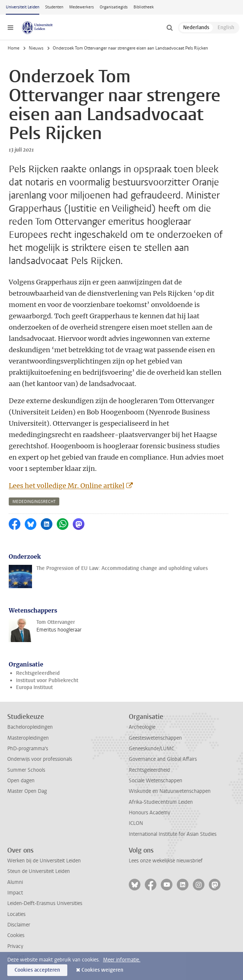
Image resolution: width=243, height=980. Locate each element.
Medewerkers (81, 7)
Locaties (16, 914)
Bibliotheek (144, 7)
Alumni (15, 882)
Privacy (15, 946)
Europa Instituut (34, 687)
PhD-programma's (28, 749)
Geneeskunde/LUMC (152, 749)
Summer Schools (26, 770)
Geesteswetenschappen (155, 738)
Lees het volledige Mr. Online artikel (67, 486)
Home (13, 48)
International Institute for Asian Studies (173, 834)
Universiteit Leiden (23, 7)
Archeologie (142, 727)
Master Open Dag (27, 791)
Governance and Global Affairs (163, 759)
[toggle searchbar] (170, 28)
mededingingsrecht (34, 502)
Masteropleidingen (28, 738)
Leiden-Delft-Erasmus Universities (45, 903)
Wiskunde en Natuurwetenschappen (170, 791)
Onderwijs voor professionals (40, 759)
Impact (15, 893)
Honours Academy (150, 813)
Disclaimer (19, 925)
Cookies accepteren (37, 970)
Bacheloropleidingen (30, 727)
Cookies (16, 935)
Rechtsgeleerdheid (38, 673)
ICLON (136, 823)
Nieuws (36, 48)
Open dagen (21, 781)
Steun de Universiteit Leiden (39, 871)
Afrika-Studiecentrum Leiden (161, 802)
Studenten (54, 7)
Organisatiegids (114, 7)
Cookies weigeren (102, 970)
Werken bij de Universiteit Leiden (44, 861)
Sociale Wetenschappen (156, 781)
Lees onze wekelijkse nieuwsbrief (166, 861)
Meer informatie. (122, 960)
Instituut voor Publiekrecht (47, 680)
